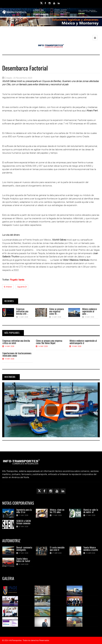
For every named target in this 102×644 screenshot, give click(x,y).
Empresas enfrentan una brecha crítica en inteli (16, 342)
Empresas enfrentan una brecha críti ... (22, 312)
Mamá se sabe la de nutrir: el (91, 511)
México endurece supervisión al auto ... (90, 312)
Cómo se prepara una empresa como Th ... (57, 312)
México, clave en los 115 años (57, 511)
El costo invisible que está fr (57, 549)
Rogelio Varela (17, 280)
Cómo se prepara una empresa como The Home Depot (49, 342)
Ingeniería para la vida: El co (24, 511)
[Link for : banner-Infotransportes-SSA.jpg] (51, 12)
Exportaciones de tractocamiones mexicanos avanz (17, 355)
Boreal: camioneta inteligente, (24, 549)
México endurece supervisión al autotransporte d (83, 342)
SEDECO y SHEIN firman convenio (24, 522)
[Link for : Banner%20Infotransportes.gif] (51, 22)
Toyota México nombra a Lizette (91, 549)
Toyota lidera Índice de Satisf (23, 560)
